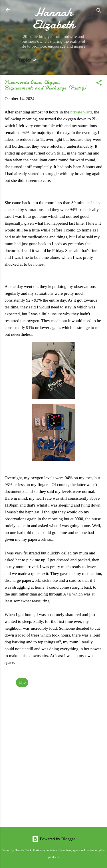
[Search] (99, 12)
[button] (99, 84)
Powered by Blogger (53, 839)
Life (22, 682)
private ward (81, 112)
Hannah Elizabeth (54, 18)
